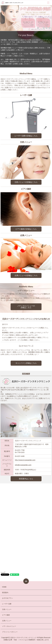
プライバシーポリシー (10, 632)
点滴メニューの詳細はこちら (26, 275)
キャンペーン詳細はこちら (26, 363)
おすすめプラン (8, 598)
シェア (3, 572)
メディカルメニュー (9, 626)
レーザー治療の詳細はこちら (26, 136)
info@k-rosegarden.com (23, 465)
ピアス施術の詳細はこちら (26, 229)
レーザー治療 (7, 604)
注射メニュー (7, 609)
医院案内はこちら (26, 479)
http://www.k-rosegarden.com (25, 460)
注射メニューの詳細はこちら (26, 182)
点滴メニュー (7, 621)
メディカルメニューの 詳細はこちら (26, 307)
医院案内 (5, 593)
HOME (4, 587)
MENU (48, 3)
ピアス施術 (6, 615)
